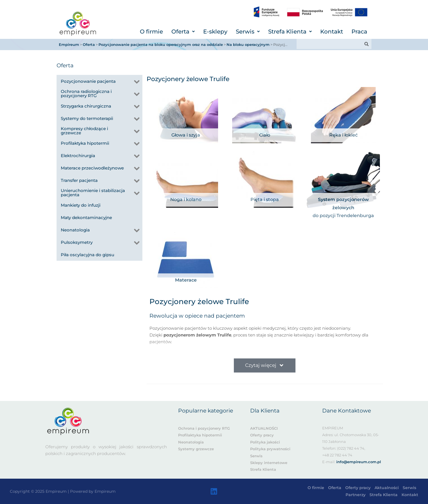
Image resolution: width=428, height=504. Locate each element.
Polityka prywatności (270, 449)
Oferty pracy (262, 435)
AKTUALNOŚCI (264, 428)
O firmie (151, 32)
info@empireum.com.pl (359, 462)
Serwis (248, 32)
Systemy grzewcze (196, 449)
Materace (186, 280)
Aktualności (387, 488)
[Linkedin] (214, 491)
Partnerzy (356, 495)
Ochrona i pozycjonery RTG (204, 428)
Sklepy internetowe (269, 463)
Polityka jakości (265, 442)
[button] (183, 32)
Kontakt (332, 32)
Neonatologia (191, 442)
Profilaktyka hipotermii (200, 435)
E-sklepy (215, 32)
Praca (359, 32)
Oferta (183, 32)
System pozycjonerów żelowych (343, 204)
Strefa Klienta (290, 32)
